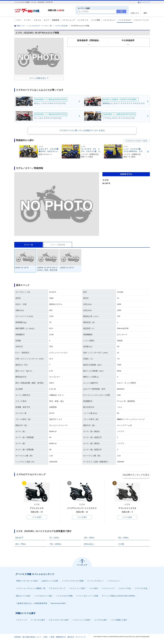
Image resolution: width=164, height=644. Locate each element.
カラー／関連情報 (58, 245)
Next (148, 152)
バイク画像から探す (119, 620)
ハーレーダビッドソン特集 (87, 596)
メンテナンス (83, 20)
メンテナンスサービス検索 (73, 581)
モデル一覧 (28, 245)
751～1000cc (55, 545)
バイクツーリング (141, 20)
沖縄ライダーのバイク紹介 (27, 581)
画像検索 (56, 20)
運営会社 (71, 637)
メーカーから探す (38, 620)
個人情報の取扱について (32, 637)
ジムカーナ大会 (125, 589)
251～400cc (123, 538)
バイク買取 (96, 20)
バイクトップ (21, 620)
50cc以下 (19, 538)
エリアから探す (101, 620)
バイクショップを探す (82, 620)
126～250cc (89, 538)
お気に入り (135, 13)
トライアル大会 (141, 589)
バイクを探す (37, 518)
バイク (18, 20)
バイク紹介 (94, 589)
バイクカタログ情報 (64, 596)
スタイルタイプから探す (59, 620)
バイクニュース (108, 589)
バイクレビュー (109, 20)
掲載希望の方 (61, 637)
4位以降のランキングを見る (137, 475)
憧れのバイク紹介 (23, 596)
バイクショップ (68, 20)
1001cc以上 (89, 545)
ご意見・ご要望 (48, 637)
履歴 (145, 13)
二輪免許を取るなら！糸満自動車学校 (32, 604)
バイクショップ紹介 (77, 589)
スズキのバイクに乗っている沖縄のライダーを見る (82, 130)
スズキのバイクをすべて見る (136, 141)
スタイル (37, 20)
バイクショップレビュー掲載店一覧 (31, 589)
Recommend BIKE (58, 604)
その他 (121, 545)
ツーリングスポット (95, 581)
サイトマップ (144, 2)
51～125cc (54, 538)
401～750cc (21, 545)
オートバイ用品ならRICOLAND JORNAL (119, 596)
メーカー (27, 20)
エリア (46, 20)
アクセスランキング (57, 589)
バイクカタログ (125, 20)
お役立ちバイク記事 (50, 581)
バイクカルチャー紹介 (43, 596)
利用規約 (18, 637)
